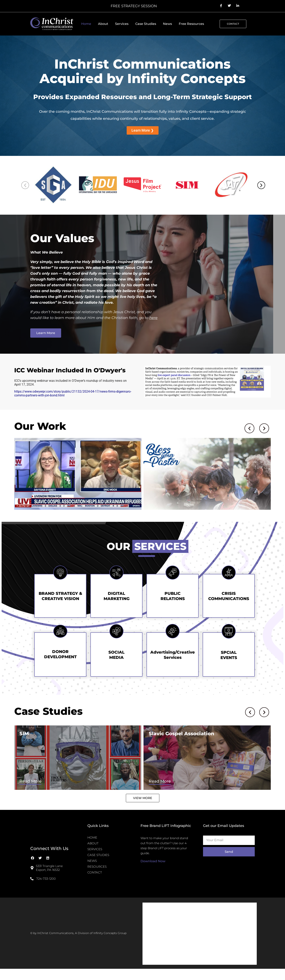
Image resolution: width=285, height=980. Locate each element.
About (103, 24)
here (153, 318)
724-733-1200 (46, 888)
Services (122, 24)
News (167, 24)
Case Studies (146, 24)
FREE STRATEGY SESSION (134, 6)
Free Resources (191, 24)
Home (86, 24)
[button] (25, 185)
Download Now (153, 871)
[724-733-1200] (32, 888)
